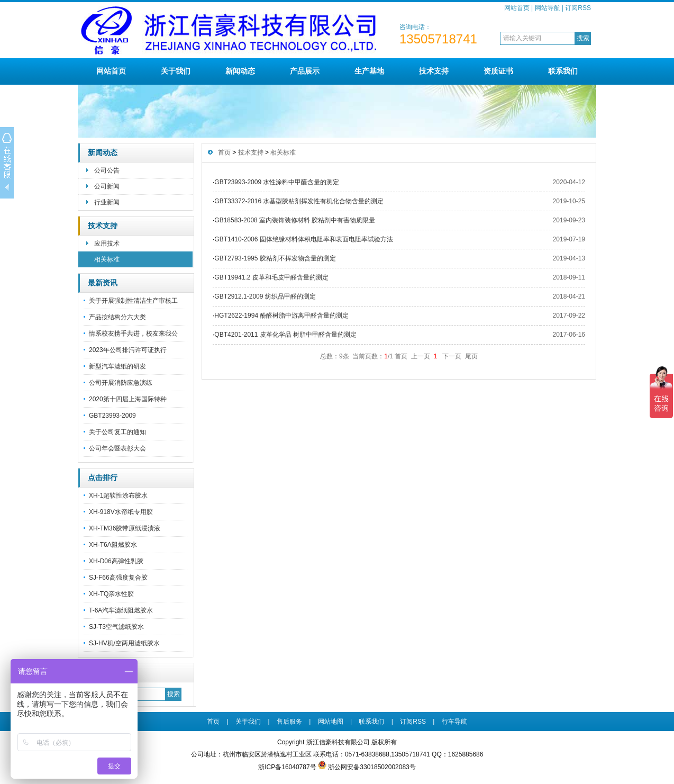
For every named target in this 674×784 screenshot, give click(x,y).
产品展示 (305, 71)
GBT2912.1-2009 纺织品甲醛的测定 (265, 296)
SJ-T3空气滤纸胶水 (116, 627)
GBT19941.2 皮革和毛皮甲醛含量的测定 (271, 277)
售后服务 (289, 722)
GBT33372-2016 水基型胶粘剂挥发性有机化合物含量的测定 (299, 201)
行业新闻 (107, 202)
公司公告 (107, 170)
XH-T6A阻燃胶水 (113, 545)
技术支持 (434, 71)
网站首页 (517, 8)
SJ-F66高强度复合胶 (118, 578)
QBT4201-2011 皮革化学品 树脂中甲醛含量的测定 (285, 335)
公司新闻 (107, 186)
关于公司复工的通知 (117, 432)
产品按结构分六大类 (117, 317)
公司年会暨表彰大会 (117, 448)
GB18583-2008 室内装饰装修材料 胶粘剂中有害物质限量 (295, 220)
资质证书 (498, 71)
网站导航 (548, 8)
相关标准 (107, 259)
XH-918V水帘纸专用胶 (121, 512)
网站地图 (331, 722)
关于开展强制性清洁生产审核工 (133, 301)
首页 (224, 152)
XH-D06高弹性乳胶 (116, 561)
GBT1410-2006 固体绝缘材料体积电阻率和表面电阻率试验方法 (303, 239)
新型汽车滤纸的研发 (117, 366)
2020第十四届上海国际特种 (128, 399)
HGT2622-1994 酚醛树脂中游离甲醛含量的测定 (281, 316)
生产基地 (369, 71)
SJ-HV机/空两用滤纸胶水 (124, 643)
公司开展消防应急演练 (121, 383)
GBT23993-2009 (112, 416)
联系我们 (563, 71)
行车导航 (454, 722)
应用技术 (107, 244)
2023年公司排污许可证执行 (128, 350)
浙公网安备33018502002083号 (372, 767)
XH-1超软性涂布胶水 (118, 495)
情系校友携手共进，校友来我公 (133, 334)
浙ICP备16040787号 (287, 767)
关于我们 (176, 71)
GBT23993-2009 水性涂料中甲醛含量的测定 (277, 182)
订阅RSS (578, 8)
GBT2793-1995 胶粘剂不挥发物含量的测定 (275, 258)
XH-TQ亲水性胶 (111, 594)
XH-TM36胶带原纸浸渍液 (125, 528)
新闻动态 (240, 71)
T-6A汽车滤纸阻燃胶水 (121, 610)
